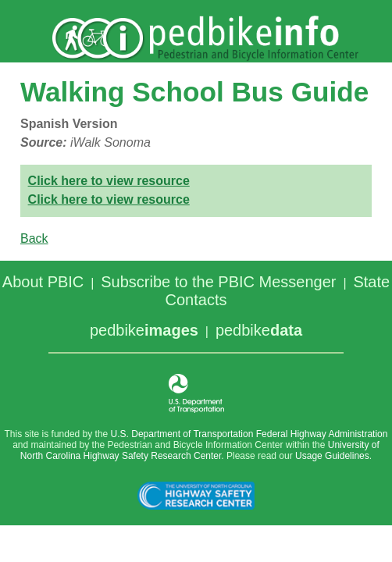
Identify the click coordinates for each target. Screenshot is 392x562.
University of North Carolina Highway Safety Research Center (200, 450)
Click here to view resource (109, 181)
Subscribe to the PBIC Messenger (218, 282)
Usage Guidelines (332, 456)
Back (34, 238)
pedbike (144, 330)
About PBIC (43, 282)
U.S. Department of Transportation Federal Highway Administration (249, 434)
